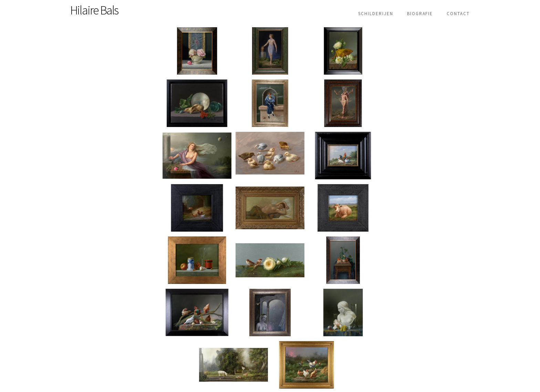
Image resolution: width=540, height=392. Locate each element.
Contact (458, 14)
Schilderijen (376, 14)
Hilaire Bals (94, 10)
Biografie (420, 14)
